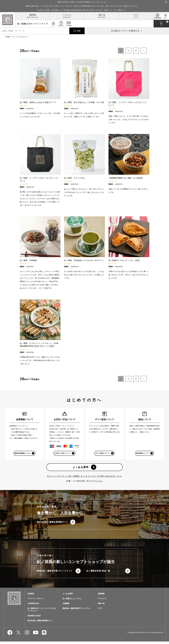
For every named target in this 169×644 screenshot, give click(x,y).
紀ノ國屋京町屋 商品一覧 (98, 573)
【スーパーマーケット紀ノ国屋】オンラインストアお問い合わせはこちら (84, 477)
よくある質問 (80, 468)
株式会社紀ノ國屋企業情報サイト (53, 523)
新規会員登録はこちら (22, 453)
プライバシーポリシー (36, 601)
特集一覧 (102, 15)
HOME (8, 37)
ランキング (67, 15)
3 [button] (136, 51)
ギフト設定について (102, 453)
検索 (79, 31)
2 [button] (128, 51)
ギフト (136, 15)
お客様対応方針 (33, 606)
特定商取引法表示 (34, 618)
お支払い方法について (62, 453)
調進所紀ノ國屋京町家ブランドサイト (55, 573)
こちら (99, 482)
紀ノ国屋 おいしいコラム (72, 601)
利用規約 (31, 596)
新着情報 (33, 15)
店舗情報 (66, 606)
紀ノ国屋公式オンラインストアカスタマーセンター (42, 612)
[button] (144, 50)
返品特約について (142, 453)
